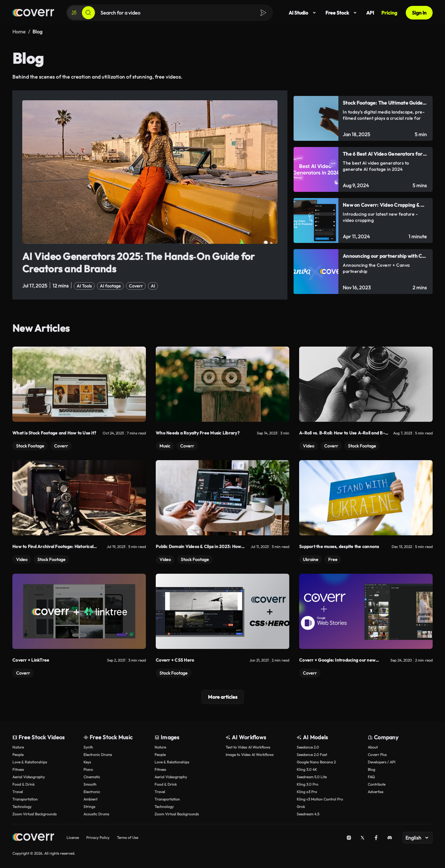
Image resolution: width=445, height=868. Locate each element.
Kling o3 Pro (307, 791)
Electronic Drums (98, 754)
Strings (89, 806)
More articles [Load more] (223, 697)
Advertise (375, 791)
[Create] (74, 13)
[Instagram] (349, 837)
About (373, 747)
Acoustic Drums (96, 814)
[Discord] (390, 837)
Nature (18, 747)
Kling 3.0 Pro (307, 784)
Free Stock (342, 13)
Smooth (90, 784)
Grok (301, 806)
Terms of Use (127, 837)
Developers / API (381, 762)
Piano (88, 769)
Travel (18, 791)
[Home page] (33, 13)
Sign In (419, 13)
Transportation (25, 799)
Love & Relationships (30, 762)
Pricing (389, 13)
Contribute (377, 784)
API (370, 13)
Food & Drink (23, 784)
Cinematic (92, 777)
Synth (88, 747)
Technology (22, 806)
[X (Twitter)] (362, 837)
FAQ (371, 777)
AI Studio (303, 13)
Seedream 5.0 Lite (312, 777)
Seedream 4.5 (308, 814)
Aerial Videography (29, 777)
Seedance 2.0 (308, 747)
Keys (87, 762)
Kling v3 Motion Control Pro (320, 799)
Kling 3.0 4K (307, 769)
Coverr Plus (377, 754)
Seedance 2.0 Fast (312, 754)
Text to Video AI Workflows (248, 747)
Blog (371, 769)
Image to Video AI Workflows (250, 754)
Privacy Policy (98, 837)
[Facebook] (376, 837)
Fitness (18, 769)
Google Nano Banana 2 (316, 762)
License (73, 837)
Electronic (92, 791)
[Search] (88, 13)
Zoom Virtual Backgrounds (34, 814)
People (18, 754)
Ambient (90, 799)
